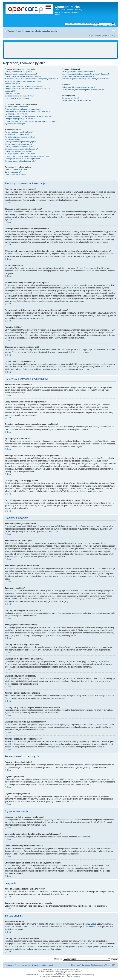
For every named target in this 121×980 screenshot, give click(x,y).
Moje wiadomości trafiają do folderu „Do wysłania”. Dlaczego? (85, 74)
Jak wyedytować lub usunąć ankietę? (19, 144)
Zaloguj (113, 36)
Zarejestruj (103, 36)
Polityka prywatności (74, 976)
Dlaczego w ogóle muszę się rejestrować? (21, 74)
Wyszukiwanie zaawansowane (105, 26)
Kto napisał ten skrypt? (70, 98)
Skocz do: (58, 959)
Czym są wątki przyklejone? (15, 174)
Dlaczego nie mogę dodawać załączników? (21, 149)
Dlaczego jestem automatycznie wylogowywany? (23, 76)
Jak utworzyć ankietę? (13, 139)
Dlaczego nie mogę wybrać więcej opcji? (20, 142)
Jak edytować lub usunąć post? (17, 134)
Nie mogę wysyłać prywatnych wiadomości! (78, 72)
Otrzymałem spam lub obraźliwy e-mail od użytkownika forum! (85, 79)
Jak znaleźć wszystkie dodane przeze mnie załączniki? (83, 90)
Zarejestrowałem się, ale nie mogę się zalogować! (24, 86)
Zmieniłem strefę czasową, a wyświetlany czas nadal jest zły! (28, 111)
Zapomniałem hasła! (13, 84)
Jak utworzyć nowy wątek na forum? (19, 132)
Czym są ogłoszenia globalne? (16, 169)
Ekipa (73, 965)
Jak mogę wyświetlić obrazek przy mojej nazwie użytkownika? (28, 116)
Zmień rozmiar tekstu (114, 30)
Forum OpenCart (32, 975)
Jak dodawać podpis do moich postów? (20, 137)
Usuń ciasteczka (83, 965)
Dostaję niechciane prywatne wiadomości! (78, 76)
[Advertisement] (62, 50)
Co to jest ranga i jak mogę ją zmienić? (20, 119)
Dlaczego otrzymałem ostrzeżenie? (18, 151)
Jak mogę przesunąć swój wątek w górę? (21, 161)
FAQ (94, 36)
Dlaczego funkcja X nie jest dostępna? (76, 100)
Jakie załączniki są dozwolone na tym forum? (79, 87)
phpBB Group (90, 924)
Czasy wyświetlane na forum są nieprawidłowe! (23, 109)
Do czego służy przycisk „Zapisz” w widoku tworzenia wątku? (28, 156)
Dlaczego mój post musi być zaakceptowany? (22, 159)
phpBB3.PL (79, 971)
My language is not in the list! (16, 114)
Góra (9, 203)
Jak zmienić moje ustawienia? (16, 107)
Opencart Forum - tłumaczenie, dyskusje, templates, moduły (32, 31)
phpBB (53, 970)
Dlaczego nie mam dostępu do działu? (19, 147)
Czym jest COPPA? (12, 93)
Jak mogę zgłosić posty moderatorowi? (20, 154)
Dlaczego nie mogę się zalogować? (18, 72)
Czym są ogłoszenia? (13, 172)
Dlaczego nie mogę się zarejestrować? (20, 96)
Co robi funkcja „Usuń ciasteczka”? (18, 98)
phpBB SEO (60, 973)
